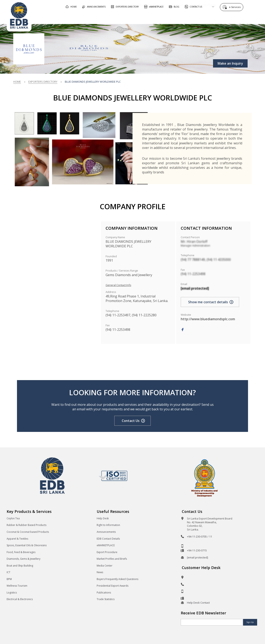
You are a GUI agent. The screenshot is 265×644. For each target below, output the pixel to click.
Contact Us (131, 421)
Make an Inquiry (230, 63)
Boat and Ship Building (20, 566)
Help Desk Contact (198, 603)
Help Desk (103, 518)
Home (17, 82)
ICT (8, 572)
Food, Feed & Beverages (21, 552)
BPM (9, 579)
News (100, 572)
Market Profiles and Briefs (112, 559)
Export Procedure (107, 552)
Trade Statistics (106, 599)
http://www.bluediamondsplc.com (208, 319)
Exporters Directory (43, 82)
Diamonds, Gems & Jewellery (23, 559)
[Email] (212, 622)
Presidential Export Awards (113, 586)
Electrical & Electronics (20, 599)
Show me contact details (208, 302)
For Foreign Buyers (136, 17)
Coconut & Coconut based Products (28, 532)
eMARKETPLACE (106, 545)
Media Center (105, 566)
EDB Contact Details (108, 539)
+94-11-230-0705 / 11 (199, 536)
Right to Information (108, 525)
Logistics (12, 593)
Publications (104, 593)
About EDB (221, 17)
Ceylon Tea (13, 518)
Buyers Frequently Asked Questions (117, 579)
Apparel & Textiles (17, 539)
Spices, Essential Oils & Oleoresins (27, 545)
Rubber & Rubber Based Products (26, 525)
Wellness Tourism (17, 586)
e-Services (236, 7)
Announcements (106, 532)
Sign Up (250, 622)
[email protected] (195, 288)
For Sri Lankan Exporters (182, 17)
